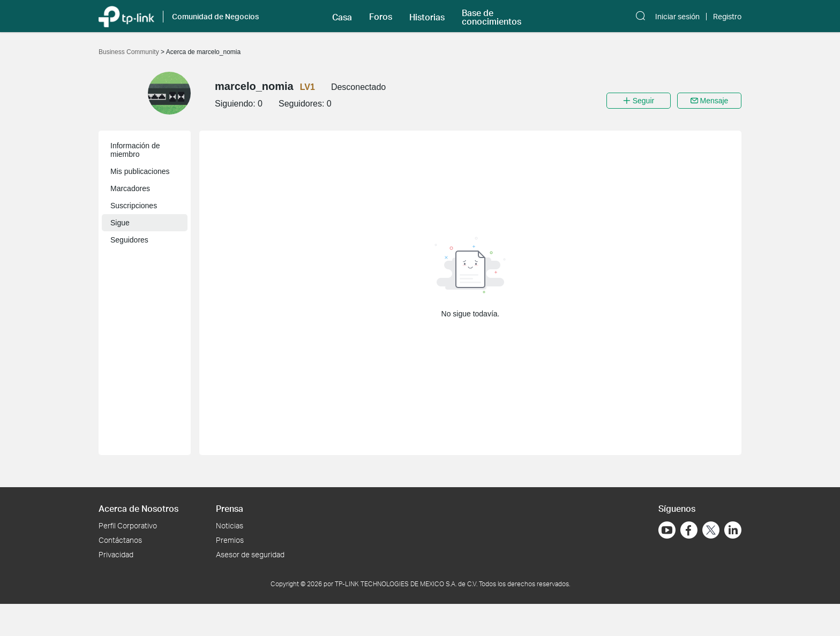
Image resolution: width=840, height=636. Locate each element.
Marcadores (130, 188)
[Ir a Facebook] (689, 530)
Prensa (230, 508)
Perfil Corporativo (128, 525)
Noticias (230, 525)
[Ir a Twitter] (711, 531)
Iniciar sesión (677, 17)
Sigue (120, 223)
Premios (230, 540)
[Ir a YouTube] (667, 530)
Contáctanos (120, 540)
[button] (342, 16)
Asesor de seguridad (250, 554)
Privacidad (116, 554)
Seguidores (129, 240)
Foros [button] (381, 17)
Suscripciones (134, 206)
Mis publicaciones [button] (140, 171)
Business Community (130, 52)
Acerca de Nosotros (138, 508)
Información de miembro (135, 150)
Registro (727, 17)
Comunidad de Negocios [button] (215, 16)
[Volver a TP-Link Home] (126, 16)
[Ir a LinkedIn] (733, 530)
